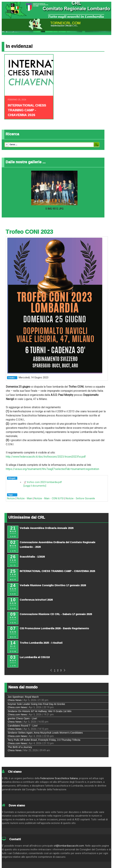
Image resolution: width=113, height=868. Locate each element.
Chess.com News (17, 707)
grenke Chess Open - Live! (22, 718)
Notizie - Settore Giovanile (80, 498)
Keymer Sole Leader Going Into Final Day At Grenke (36, 704)
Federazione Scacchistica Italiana (59, 778)
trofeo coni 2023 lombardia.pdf (44, 482)
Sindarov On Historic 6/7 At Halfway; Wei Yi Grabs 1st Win (40, 711)
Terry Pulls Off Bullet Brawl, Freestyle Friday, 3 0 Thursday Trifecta (44, 740)
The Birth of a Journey (20, 747)
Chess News (15, 700)
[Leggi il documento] (35, 486)
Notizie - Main (25, 498)
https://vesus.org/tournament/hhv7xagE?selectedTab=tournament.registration (52, 469)
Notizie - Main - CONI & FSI (49, 498)
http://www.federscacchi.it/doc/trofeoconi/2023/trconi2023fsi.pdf (46, 457)
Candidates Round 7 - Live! (23, 726)
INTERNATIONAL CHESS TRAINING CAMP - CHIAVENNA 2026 (27, 110)
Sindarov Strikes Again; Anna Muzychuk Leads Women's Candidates (45, 733)
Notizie (11, 498)
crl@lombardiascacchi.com (69, 846)
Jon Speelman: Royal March (23, 697)
